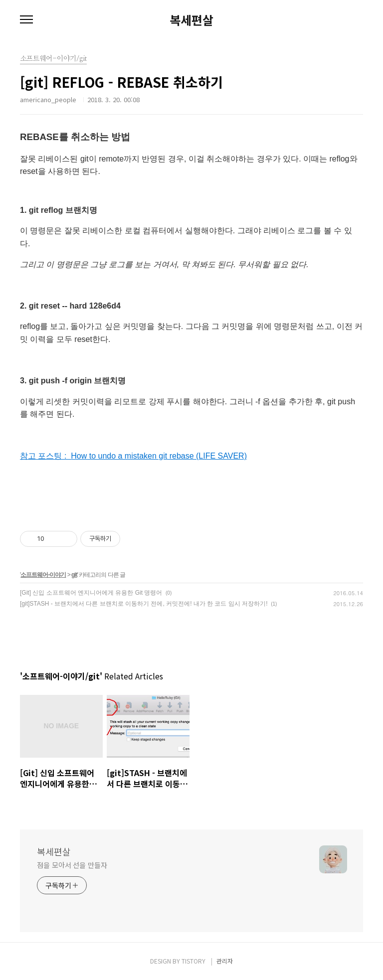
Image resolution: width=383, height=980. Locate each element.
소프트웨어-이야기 (43, 575)
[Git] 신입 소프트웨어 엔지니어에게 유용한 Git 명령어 (91, 593)
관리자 (225, 961)
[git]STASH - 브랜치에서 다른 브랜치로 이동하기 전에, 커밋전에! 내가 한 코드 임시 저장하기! (144, 604)
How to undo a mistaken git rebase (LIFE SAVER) (159, 456)
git (74, 575)
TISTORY (193, 961)
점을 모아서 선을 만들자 (72, 865)
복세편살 (191, 20)
